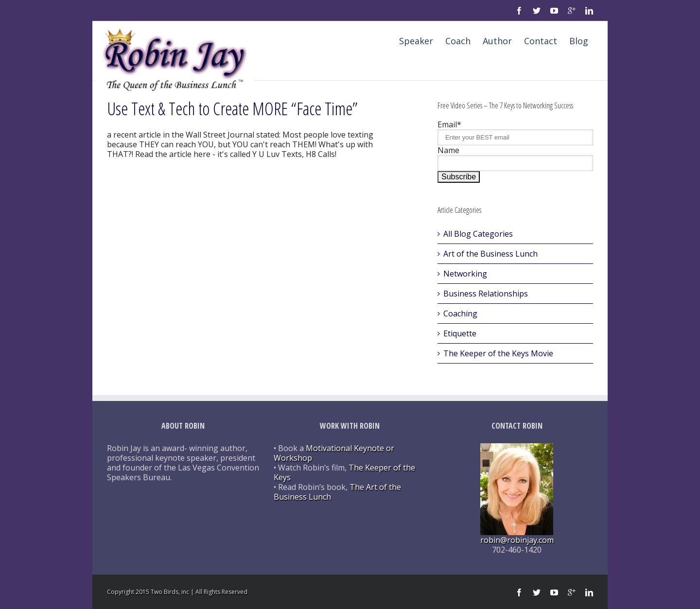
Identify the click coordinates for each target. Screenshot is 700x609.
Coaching (460, 313)
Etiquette (460, 333)
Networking (465, 274)
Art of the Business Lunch (490, 254)
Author (497, 41)
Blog (579, 41)
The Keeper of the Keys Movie (498, 353)
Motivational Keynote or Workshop (334, 453)
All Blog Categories (478, 234)
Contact (541, 41)
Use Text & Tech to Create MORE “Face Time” (232, 109)
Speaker (416, 41)
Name (448, 150)
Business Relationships (486, 294)
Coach (458, 41)
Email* (449, 124)
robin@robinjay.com (517, 540)
